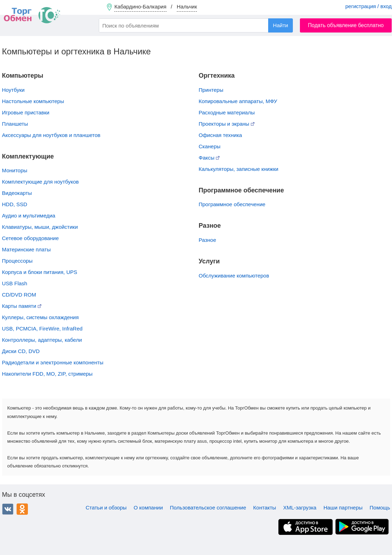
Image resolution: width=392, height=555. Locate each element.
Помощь (380, 508)
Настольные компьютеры (33, 101)
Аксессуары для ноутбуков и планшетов (51, 135)
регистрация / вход (369, 6)
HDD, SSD (15, 204)
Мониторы (15, 170)
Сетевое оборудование (31, 238)
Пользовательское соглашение (208, 508)
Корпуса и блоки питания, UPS (40, 272)
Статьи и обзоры (106, 508)
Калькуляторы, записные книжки (239, 169)
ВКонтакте (8, 509)
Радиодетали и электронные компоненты (53, 362)
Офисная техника (220, 135)
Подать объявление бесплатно (346, 25)
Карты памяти (22, 306)
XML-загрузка (300, 508)
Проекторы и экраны (227, 124)
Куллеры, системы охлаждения (41, 317)
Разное (207, 240)
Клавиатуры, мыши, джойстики (40, 227)
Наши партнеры (343, 508)
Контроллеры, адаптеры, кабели (42, 340)
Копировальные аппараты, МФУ (238, 101)
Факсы (209, 158)
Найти (281, 25)
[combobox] (196, 25)
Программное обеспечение (232, 204)
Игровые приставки (26, 112)
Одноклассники (22, 509)
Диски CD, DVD (21, 351)
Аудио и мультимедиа (29, 216)
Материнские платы (26, 249)
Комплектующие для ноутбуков (41, 182)
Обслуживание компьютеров (234, 276)
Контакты (265, 508)
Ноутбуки (13, 90)
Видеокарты (17, 193)
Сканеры (210, 146)
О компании (148, 508)
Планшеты (15, 124)
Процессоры (17, 261)
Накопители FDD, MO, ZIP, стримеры (47, 374)
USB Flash (15, 283)
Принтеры (211, 90)
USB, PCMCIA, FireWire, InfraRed (42, 329)
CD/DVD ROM (19, 295)
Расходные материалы (227, 112)
